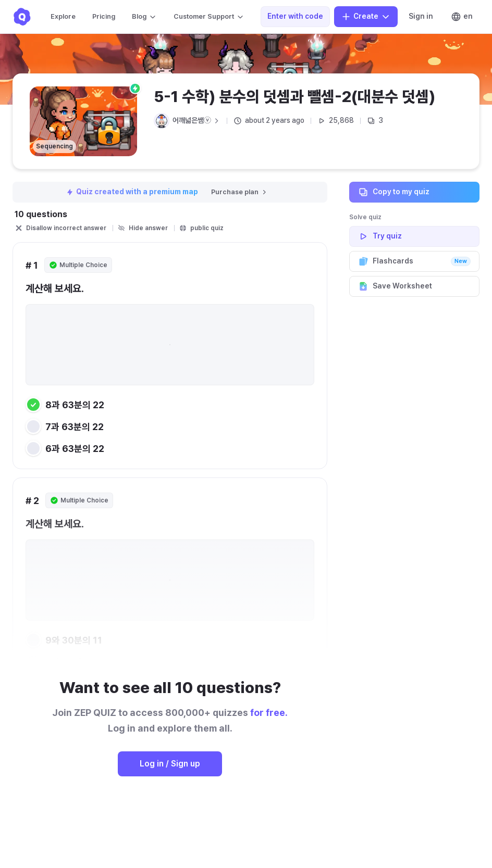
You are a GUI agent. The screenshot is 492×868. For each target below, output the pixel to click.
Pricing (104, 16)
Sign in (421, 16)
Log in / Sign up (170, 764)
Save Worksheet (414, 286)
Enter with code (295, 16)
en (462, 17)
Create (366, 17)
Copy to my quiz (414, 192)
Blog (144, 17)
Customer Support (209, 17)
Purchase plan (239, 192)
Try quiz (414, 236)
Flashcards (414, 261)
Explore (63, 16)
